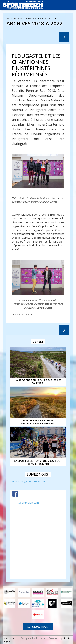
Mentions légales (9, 640)
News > (30, 18)
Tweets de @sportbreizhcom (28, 481)
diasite (67, 638)
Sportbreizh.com (29, 503)
